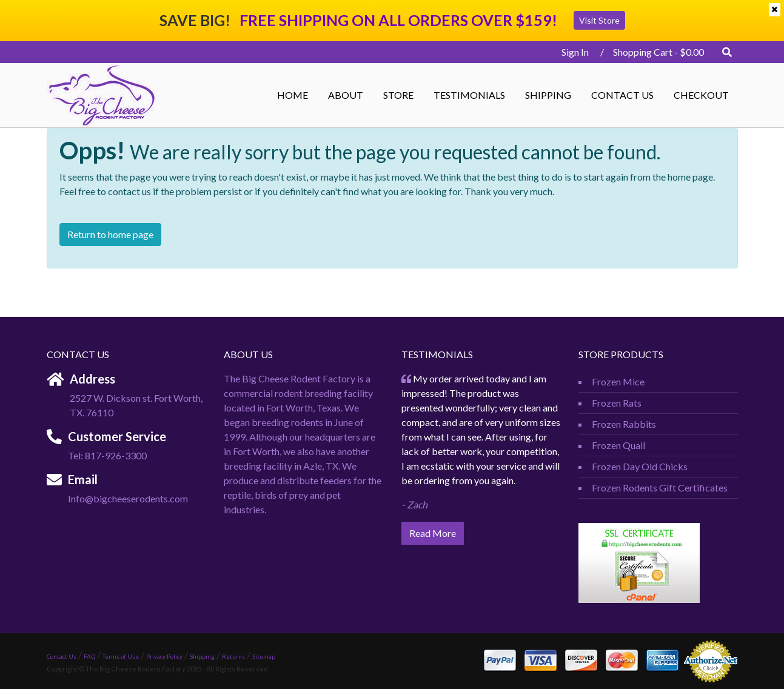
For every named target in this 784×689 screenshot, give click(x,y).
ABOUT (346, 95)
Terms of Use (121, 656)
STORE (398, 95)
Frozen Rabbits (624, 424)
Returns (233, 656)
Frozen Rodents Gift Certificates (660, 488)
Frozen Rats (617, 403)
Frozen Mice (618, 381)
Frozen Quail (618, 445)
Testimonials (469, 95)
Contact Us (622, 95)
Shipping (548, 95)
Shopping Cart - (658, 52)
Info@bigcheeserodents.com (128, 498)
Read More (433, 533)
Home (293, 95)
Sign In (572, 52)
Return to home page (110, 234)
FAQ (89, 656)
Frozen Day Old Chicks (640, 466)
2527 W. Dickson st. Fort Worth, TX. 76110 (136, 405)
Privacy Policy (164, 656)
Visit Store (599, 20)
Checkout (701, 95)
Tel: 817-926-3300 (107, 455)
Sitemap (264, 656)
